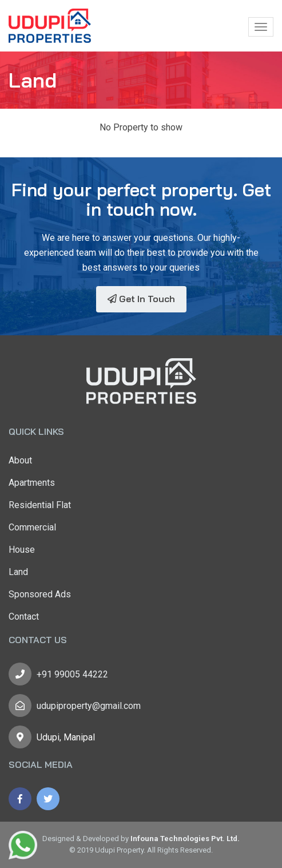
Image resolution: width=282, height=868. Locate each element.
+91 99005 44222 (72, 674)
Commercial (32, 527)
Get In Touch (141, 299)
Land (18, 572)
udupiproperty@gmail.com (89, 706)
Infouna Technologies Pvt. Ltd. (185, 839)
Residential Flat (40, 505)
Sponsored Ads (40, 594)
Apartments (32, 483)
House (22, 550)
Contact (24, 617)
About (20, 460)
